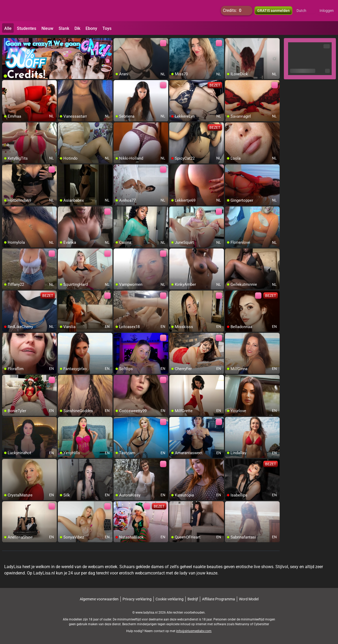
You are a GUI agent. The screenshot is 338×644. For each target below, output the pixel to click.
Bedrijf (193, 599)
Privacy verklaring (137, 599)
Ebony (91, 28)
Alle (8, 28)
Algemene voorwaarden (99, 599)
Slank (64, 28)
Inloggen (327, 11)
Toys (107, 28)
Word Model (249, 599)
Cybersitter (261, 624)
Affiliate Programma (219, 599)
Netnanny (243, 624)
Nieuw (47, 28)
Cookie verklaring (170, 599)
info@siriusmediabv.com (194, 631)
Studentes (27, 28)
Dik (77, 28)
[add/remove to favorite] (118, 42)
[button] (305, 11)
